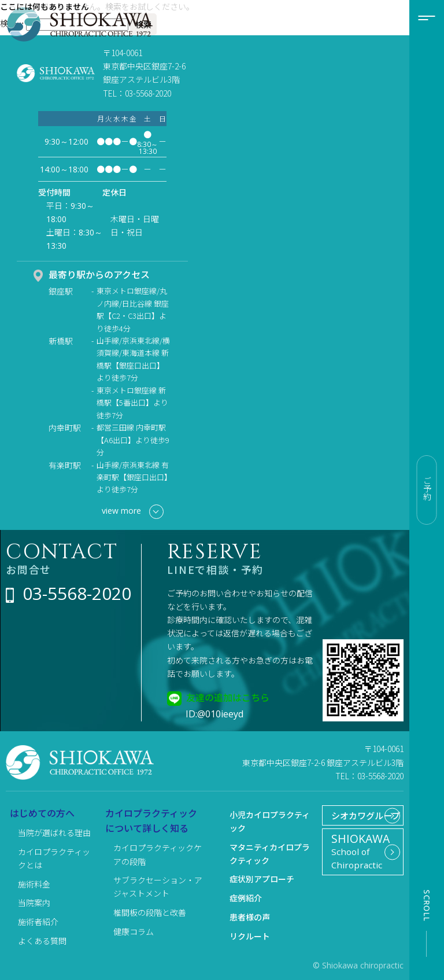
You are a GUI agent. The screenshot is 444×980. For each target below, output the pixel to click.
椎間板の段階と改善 (150, 912)
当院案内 (34, 902)
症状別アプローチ (262, 879)
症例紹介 (246, 898)
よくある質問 (42, 941)
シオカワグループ (355, 825)
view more (133, 512)
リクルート (250, 936)
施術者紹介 (38, 922)
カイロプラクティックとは (54, 858)
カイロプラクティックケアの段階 (158, 854)
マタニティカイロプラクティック (270, 854)
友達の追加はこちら (228, 697)
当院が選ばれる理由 (54, 832)
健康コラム (134, 931)
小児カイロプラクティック (270, 821)
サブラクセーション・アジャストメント (158, 887)
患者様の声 (250, 917)
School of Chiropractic (358, 873)
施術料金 (34, 884)
